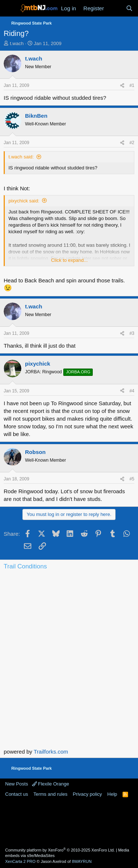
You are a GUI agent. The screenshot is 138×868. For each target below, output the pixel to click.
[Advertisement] (69, 822)
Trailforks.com (51, 752)
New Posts (17, 784)
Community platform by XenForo (60, 850)
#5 (132, 479)
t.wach (17, 43)
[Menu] (10, 8)
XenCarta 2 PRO (20, 861)
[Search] (129, 8)
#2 (132, 143)
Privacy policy (87, 794)
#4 (132, 391)
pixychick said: (24, 201)
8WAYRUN (82, 861)
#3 (132, 333)
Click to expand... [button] (70, 260)
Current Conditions (69, 603)
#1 (132, 85)
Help (112, 794)
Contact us (17, 794)
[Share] (122, 86)
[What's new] (115, 8)
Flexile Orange (51, 784)
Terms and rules (50, 794)
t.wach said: (21, 157)
